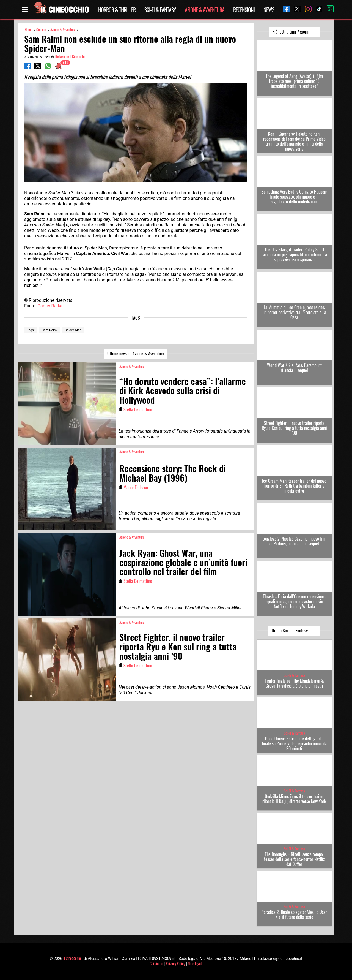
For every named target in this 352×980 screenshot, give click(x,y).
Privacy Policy (175, 964)
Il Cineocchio (72, 958)
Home (28, 30)
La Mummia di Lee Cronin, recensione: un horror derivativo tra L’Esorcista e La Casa (294, 312)
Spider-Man (73, 330)
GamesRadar (50, 306)
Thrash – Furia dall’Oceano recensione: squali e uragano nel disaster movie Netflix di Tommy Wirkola (294, 601)
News (269, 10)
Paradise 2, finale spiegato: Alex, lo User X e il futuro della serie (294, 914)
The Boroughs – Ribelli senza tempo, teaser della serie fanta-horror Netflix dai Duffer (294, 859)
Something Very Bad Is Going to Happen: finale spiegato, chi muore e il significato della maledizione (294, 197)
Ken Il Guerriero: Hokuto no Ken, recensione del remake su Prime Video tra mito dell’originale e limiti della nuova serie (294, 141)
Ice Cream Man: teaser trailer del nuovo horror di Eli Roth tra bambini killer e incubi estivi (294, 486)
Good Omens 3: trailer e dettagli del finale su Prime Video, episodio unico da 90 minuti (294, 743)
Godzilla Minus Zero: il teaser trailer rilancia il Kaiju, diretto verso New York (294, 799)
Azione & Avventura (205, 10)
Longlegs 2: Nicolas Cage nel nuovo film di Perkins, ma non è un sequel (294, 541)
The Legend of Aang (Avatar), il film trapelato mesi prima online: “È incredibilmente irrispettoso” (294, 81)
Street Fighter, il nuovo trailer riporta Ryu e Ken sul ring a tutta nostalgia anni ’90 (294, 428)
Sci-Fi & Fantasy (160, 10)
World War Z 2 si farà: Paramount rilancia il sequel (294, 368)
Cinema (41, 30)
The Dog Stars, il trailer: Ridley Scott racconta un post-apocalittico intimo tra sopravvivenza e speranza (294, 254)
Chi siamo (156, 964)
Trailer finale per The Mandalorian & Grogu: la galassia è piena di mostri (294, 683)
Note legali (195, 964)
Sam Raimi (50, 330)
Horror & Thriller (117, 10)
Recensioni (244, 10)
